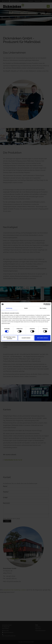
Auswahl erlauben (26, 338)
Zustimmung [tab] (9, 308)
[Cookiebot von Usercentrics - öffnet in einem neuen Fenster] (45, 304)
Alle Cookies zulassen (42, 338)
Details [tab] (26, 308)
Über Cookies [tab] (43, 308)
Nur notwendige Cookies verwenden (10, 338)
